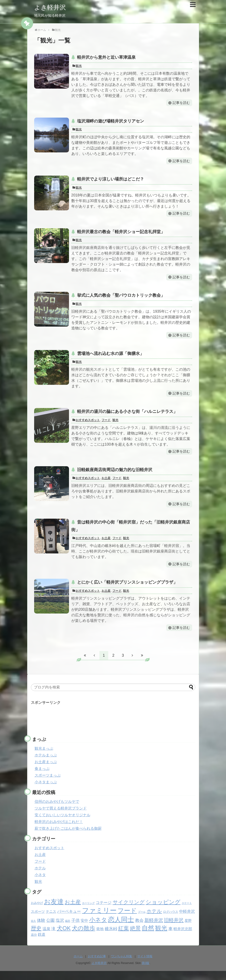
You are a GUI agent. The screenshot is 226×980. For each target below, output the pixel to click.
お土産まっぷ (46, 771)
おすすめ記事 (97, 965)
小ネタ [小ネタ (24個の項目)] (98, 929)
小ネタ (40, 884)
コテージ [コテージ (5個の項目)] (104, 911)
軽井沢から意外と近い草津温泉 (106, 57)
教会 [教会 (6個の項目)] (139, 929)
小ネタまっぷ (46, 791)
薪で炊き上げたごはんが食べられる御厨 (68, 837)
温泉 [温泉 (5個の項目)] (46, 938)
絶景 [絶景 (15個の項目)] (135, 937)
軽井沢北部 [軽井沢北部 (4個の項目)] (183, 938)
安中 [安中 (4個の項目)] (84, 929)
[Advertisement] (68, 726)
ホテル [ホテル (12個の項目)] (154, 920)
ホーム (78, 965)
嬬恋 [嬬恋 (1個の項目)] (68, 930)
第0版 (146, 972)
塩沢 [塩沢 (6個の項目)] (60, 929)
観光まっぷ (44, 757)
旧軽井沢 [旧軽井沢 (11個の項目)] (174, 929)
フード (106, 426)
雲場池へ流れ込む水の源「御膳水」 (111, 358)
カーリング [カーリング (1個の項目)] (88, 912)
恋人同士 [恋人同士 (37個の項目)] (121, 928)
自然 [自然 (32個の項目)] (148, 937)
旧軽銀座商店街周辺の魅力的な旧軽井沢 (115, 476)
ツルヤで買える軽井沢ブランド (61, 817)
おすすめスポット (88, 426)
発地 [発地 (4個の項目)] (100, 938)
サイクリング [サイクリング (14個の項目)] (129, 911)
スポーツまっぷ (48, 784)
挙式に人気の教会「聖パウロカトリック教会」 (121, 299)
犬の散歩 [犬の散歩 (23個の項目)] (84, 937)
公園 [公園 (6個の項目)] (50, 929)
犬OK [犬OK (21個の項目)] (64, 937)
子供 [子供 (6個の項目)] (75, 929)
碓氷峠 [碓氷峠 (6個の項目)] (111, 938)
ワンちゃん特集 (122, 965)
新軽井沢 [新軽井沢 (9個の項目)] (154, 929)
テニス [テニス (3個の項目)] (51, 920)
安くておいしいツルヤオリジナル (62, 824)
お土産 (106, 484)
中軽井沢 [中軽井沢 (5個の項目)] (187, 920)
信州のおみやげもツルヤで (57, 810)
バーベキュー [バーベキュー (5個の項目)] (69, 920)
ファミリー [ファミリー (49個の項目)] (99, 919)
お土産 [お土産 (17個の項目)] (73, 911)
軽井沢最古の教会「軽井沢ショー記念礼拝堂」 (121, 234)
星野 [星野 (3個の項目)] (188, 929)
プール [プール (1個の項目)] (142, 921)
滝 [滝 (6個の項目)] (53, 938)
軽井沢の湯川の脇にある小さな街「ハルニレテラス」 (127, 417)
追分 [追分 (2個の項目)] (34, 943)
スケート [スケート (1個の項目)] (187, 912)
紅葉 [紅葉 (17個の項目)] (124, 937)
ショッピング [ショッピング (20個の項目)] (163, 911)
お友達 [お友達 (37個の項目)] (54, 911)
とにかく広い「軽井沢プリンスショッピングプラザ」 (127, 590)
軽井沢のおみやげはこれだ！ (59, 831)
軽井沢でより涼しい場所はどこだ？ (111, 181)
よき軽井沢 (52, 7)
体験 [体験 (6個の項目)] (41, 929)
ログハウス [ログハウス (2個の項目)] (171, 921)
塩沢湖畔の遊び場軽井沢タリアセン (111, 122)
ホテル (40, 877)
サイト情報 (145, 965)
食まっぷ (42, 777)
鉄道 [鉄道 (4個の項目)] (42, 943)
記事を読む (180, 103)
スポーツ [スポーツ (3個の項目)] (38, 920)
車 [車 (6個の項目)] (170, 938)
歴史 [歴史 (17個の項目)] (36, 937)
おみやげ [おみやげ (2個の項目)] (37, 912)
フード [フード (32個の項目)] (127, 919)
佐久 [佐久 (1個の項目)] (33, 930)
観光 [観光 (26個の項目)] (161, 937)
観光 (79, 66)
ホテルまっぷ (46, 764)
